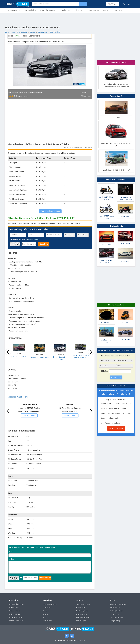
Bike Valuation (81, 608)
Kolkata (12, 621)
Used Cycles (19, 621)
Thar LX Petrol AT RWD (39, 357)
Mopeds (45, 614)
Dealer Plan (66, 10)
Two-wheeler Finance (83, 604)
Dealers (106, 10)
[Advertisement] (70, 19)
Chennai (12, 611)
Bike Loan (79, 10)
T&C (111, 617)
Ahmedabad (13, 617)
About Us (113, 604)
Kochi (18, 611)
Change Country (115, 621)
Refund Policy (114, 614)
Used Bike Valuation (48, 10)
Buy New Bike (93, 10)
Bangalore (13, 604)
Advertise (117, 608)
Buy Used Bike (30, 10)
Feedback (120, 611)
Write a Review (86, 96)
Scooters (46, 611)
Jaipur (21, 617)
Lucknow (17, 614)
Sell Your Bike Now (116, 428)
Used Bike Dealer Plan (83, 617)
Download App (122, 604)
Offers (18, 36)
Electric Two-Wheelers (50, 604)
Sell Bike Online (13, 10)
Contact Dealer (29, 415)
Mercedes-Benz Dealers (18, 397)
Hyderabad (21, 604)
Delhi (11, 614)
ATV (44, 617)
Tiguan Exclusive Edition (60, 358)
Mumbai (12, 608)
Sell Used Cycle (81, 621)
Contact (112, 611)
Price (11, 36)
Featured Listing (81, 614)
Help (111, 608)
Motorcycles (47, 608)
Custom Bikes (47, 621)
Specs (25, 36)
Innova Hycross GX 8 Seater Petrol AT (80, 357)
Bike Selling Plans (82, 611)
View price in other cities (50, 211)
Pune (18, 608)
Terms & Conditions (34, 240)
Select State (113, 4)
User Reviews (34, 36)
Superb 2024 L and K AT (19, 357)
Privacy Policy (118, 617)
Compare (118, 10)
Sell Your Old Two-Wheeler (116, 386)
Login (127, 4)
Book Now (44, 244)
